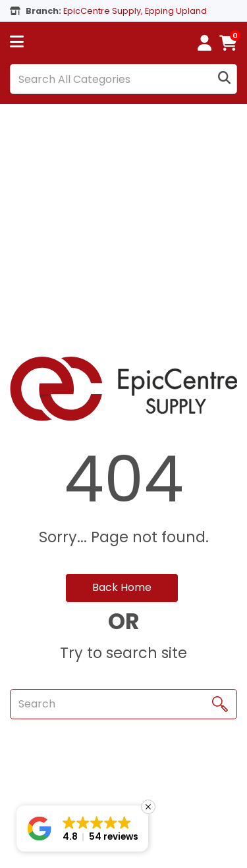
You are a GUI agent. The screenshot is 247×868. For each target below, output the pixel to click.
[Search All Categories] (123, 79)
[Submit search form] (224, 79)
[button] (82, 829)
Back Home (122, 587)
